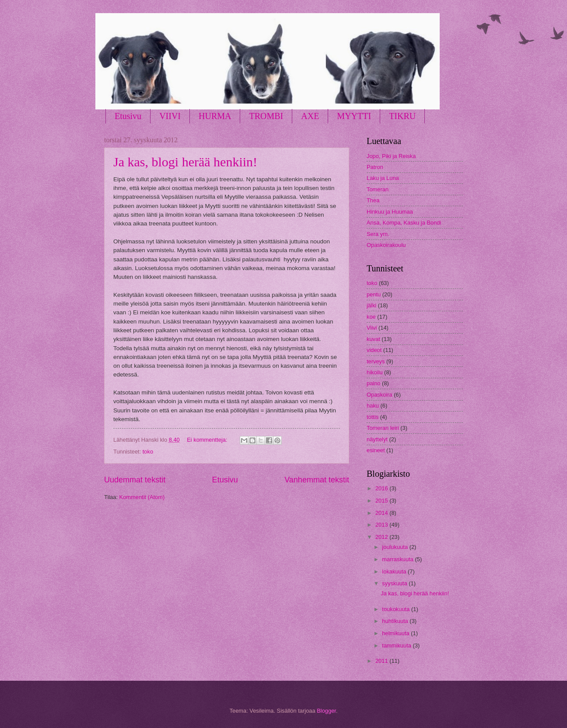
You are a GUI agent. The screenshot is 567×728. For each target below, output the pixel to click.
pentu (374, 294)
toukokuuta (397, 609)
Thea (373, 200)
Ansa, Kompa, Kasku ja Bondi (404, 223)
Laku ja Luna (383, 178)
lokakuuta (395, 571)
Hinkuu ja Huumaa (390, 212)
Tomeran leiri (383, 428)
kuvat (373, 339)
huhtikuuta (396, 621)
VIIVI (170, 116)
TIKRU (402, 116)
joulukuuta (395, 547)
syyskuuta (395, 583)
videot (374, 350)
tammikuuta (397, 645)
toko (148, 452)
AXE (310, 116)
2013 (382, 525)
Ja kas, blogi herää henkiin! (185, 162)
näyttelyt (377, 439)
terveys (376, 361)
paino (374, 383)
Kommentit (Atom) (142, 497)
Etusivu (128, 116)
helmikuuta (396, 633)
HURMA (215, 116)
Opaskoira (380, 395)
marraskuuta (398, 559)
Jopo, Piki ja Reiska (391, 156)
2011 (382, 661)
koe (371, 317)
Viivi (372, 328)
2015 (382, 501)
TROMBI (266, 116)
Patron (375, 167)
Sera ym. (378, 234)
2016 (382, 488)
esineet (376, 450)
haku (373, 406)
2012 (382, 537)
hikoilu (375, 372)
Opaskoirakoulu (386, 245)
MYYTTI (354, 116)
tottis (373, 417)
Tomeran (378, 189)
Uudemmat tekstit (135, 480)
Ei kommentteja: (208, 440)
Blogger (326, 711)
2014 (382, 513)
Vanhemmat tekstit (317, 480)
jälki (371, 305)
